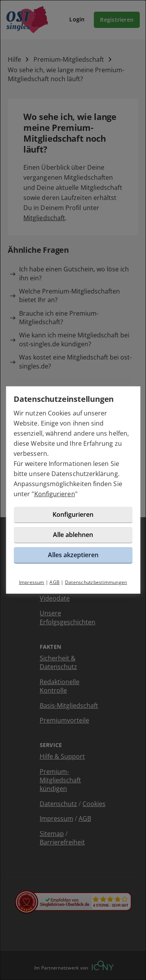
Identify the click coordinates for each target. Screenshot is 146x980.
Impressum (32, 582)
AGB (55, 582)
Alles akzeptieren (73, 555)
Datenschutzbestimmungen (96, 582)
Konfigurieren (55, 494)
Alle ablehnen (73, 535)
